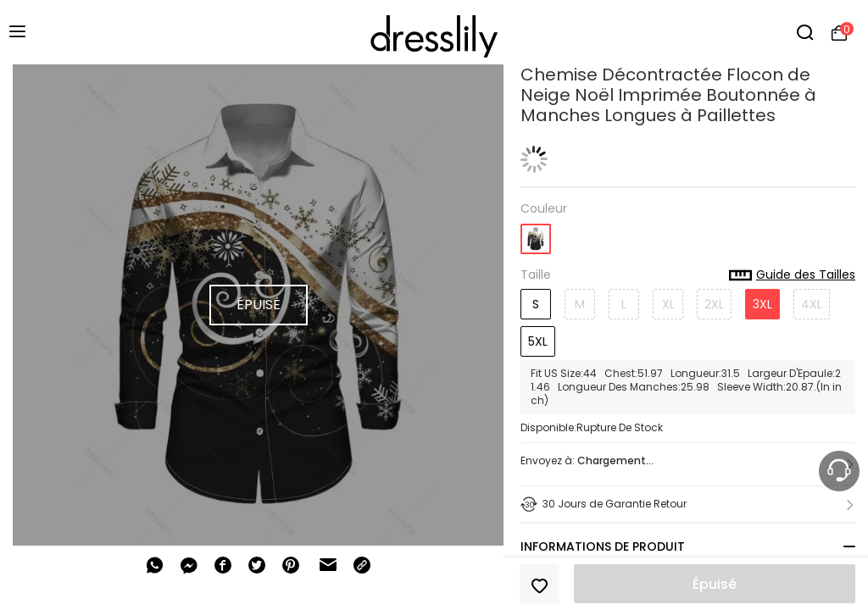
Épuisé (715, 584)
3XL (762, 304)
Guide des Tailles (792, 275)
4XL (812, 304)
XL (668, 304)
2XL (714, 304)
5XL (538, 341)
